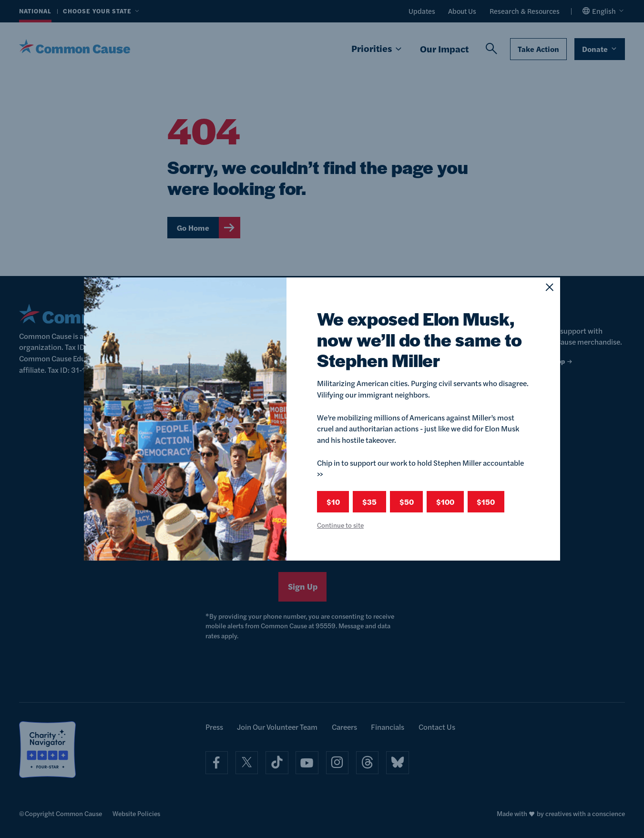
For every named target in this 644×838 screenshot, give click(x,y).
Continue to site (340, 525)
